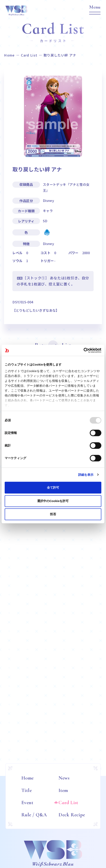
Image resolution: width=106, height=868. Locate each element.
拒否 (53, 514)
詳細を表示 (86, 475)
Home (9, 55)
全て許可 (53, 487)
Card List (29, 55)
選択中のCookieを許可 (53, 501)
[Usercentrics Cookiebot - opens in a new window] (84, 350)
